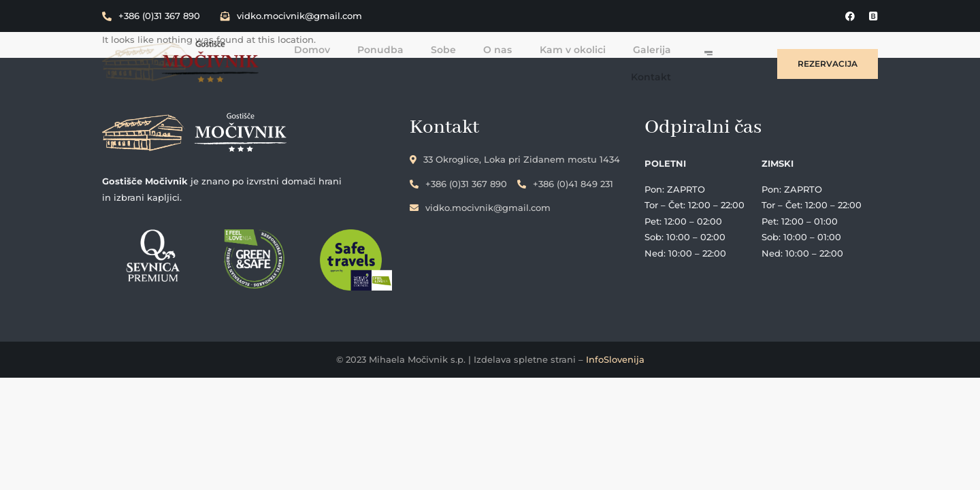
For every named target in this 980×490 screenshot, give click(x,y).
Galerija (661, 50)
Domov (322, 50)
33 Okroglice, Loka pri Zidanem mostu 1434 (518, 159)
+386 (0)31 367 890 (151, 16)
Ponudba (391, 50)
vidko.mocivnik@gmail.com (291, 16)
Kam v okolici (582, 50)
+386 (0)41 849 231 (568, 183)
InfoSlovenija (615, 359)
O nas (508, 50)
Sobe (454, 50)
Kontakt (660, 77)
